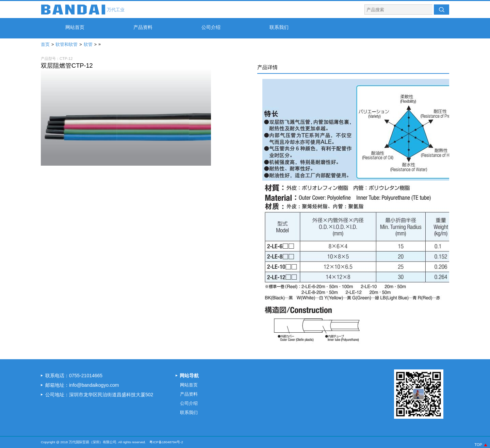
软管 (88, 45)
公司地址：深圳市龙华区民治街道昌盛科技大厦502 (99, 395)
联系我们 (279, 27)
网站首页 (75, 27)
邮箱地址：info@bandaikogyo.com (82, 385)
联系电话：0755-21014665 (74, 376)
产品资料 (143, 27)
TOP (478, 445)
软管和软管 (67, 45)
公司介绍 (211, 27)
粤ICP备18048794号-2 (166, 442)
